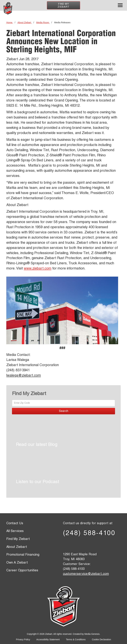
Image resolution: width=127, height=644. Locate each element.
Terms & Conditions (76, 639)
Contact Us (15, 524)
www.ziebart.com (38, 269)
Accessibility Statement (48, 639)
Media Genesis (92, 634)
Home (10, 22)
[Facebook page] (68, 544)
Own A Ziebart (17, 563)
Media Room (43, 22)
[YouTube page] (100, 544)
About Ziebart (25, 22)
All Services (15, 531)
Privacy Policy (23, 639)
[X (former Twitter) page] (79, 544)
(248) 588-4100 (89, 534)
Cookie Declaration (101, 639)
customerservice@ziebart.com (86, 574)
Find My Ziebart (63, 6)
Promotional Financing (23, 555)
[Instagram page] (110, 544)
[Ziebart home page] (8, 8)
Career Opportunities (22, 571)
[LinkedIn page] (89, 544)
